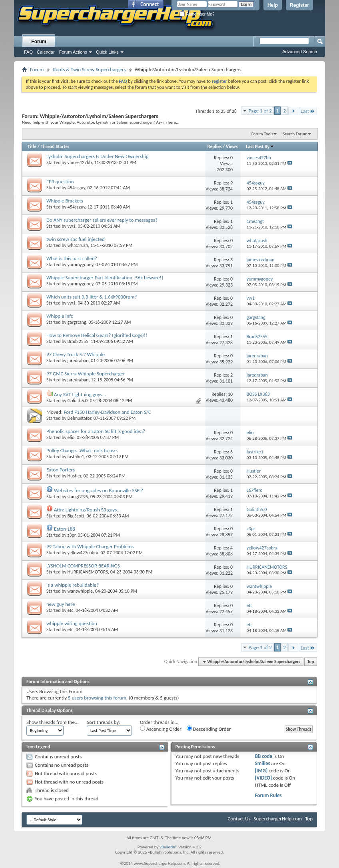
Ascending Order (161, 729)
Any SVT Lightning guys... (80, 394)
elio (71, 437)
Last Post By (260, 146)
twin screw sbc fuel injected (76, 239)
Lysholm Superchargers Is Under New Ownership (97, 156)
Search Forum (295, 134)
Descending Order (209, 729)
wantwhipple (80, 591)
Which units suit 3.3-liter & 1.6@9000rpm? (92, 297)
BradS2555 (78, 341)
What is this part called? (72, 258)
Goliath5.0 (78, 401)
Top (311, 662)
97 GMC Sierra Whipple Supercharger (86, 374)
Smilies (263, 763)
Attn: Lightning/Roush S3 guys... (87, 510)
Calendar (46, 52)
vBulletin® (169, 847)
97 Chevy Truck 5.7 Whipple (76, 354)
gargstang (77, 322)
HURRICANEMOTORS (88, 572)
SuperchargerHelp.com (278, 819)
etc (71, 610)
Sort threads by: (104, 722)
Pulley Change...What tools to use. (82, 450)
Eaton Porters (61, 470)
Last (308, 111)
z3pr (72, 535)
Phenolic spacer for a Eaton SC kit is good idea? (96, 431)
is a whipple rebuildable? (73, 585)
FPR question (60, 181)
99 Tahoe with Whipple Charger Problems (90, 546)
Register (299, 5)
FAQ (28, 52)
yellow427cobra (83, 553)
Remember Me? (197, 14)
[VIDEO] (264, 778)
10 (230, 394)
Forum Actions (73, 52)
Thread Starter (55, 146)
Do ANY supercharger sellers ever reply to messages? (102, 220)
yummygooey (81, 265)
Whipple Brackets (65, 201)
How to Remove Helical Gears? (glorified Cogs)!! (97, 335)
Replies (215, 146)
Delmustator (79, 418)
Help (273, 5)
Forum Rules (268, 795)
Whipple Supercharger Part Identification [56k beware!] (105, 278)
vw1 (72, 226)
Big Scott (76, 516)
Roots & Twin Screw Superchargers (89, 69)
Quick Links (107, 52)
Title (32, 146)
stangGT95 (78, 497)
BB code (264, 756)
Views (232, 146)
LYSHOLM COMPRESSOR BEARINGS (83, 566)
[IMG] (261, 771)
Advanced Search (300, 52)
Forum (39, 42)
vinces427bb (80, 162)
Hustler (74, 476)
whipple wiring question (72, 623)
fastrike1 (76, 457)
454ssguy (76, 188)
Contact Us (239, 819)
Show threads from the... (53, 722)
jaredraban (78, 361)
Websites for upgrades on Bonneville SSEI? (99, 490)
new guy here (61, 604)
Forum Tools (262, 134)
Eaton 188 (65, 529)
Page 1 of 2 (260, 111)
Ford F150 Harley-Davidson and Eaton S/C (107, 412)
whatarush (78, 245)
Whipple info (60, 316)
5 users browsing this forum (97, 698)
